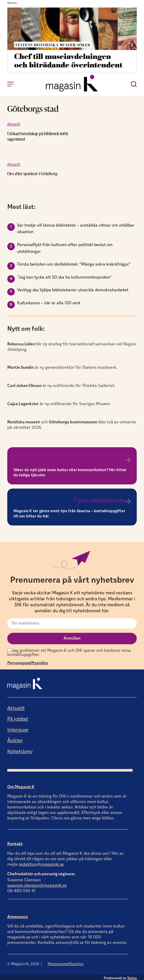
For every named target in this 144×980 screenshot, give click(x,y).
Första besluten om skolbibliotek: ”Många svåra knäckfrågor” (74, 262)
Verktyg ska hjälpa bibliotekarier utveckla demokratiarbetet (73, 288)
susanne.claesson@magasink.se (37, 883)
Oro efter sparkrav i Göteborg (32, 171)
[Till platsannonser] (128, 458)
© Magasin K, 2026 (23, 962)
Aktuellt (14, 125)
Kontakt (15, 842)
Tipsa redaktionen (99, 498)
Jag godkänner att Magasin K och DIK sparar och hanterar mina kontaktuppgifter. (69, 650)
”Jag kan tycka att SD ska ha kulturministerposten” (64, 275)
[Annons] (72, 71)
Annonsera (18, 915)
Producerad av (120, 976)
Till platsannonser (100, 457)
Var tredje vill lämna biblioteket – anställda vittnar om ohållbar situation (76, 226)
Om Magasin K (21, 785)
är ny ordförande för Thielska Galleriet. (61, 384)
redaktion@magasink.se (41, 862)
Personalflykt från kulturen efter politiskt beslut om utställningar (65, 246)
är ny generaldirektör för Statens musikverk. (62, 365)
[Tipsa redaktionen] (128, 499)
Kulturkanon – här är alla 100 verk (49, 301)
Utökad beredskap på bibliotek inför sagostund (47, 134)
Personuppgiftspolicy (28, 661)
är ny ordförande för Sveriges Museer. (59, 402)
